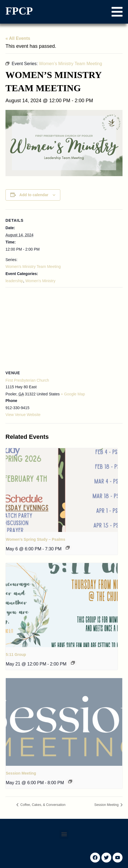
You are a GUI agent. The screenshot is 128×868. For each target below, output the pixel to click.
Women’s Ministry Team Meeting (33, 267)
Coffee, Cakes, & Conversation (42, 805)
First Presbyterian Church (27, 380)
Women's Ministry (40, 281)
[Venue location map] (64, 327)
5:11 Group (16, 655)
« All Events (18, 38)
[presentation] (62, 490)
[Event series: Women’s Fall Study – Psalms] (68, 548)
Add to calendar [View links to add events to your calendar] (34, 195)
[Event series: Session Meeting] (70, 781)
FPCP (19, 11)
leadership (14, 281)
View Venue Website (23, 415)
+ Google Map (73, 394)
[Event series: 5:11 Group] (73, 663)
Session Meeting (21, 773)
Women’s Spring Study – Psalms (35, 539)
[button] (117, 12)
